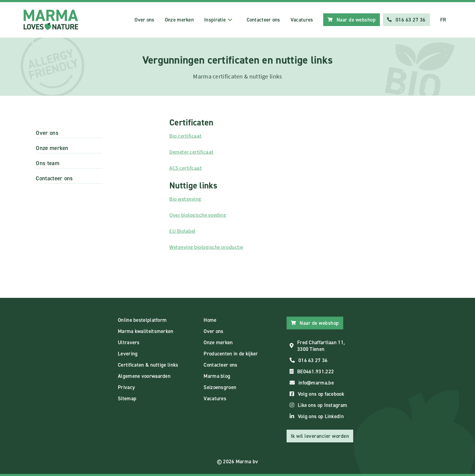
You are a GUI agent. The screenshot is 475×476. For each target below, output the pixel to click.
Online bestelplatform (142, 320)
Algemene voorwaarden (144, 376)
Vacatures (302, 20)
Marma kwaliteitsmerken (146, 331)
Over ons (144, 20)
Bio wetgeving (185, 199)
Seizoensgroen (220, 387)
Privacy (126, 387)
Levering (128, 354)
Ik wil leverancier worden (320, 436)
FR (443, 20)
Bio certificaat (186, 136)
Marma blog (217, 376)
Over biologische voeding (198, 215)
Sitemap (127, 398)
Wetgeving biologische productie (206, 247)
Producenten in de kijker (231, 354)
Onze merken (179, 20)
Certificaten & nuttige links (148, 365)
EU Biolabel (182, 231)
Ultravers (129, 342)
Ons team (47, 163)
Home (210, 320)
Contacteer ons (263, 20)
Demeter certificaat (191, 152)
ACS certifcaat (186, 168)
